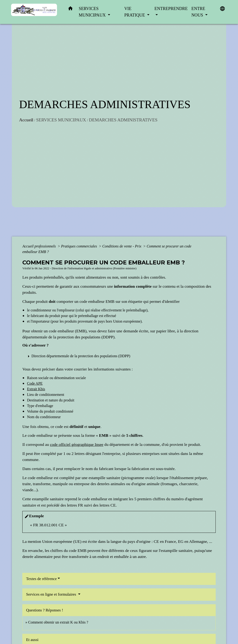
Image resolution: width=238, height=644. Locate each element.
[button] (70, 9)
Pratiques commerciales (79, 246)
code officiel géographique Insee (77, 444)
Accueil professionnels (40, 246)
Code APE (35, 383)
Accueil (26, 120)
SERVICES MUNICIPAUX (61, 120)
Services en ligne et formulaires (52, 594)
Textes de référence (41, 579)
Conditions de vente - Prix (122, 246)
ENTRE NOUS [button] (198, 12)
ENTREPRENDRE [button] (171, 9)
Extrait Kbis (36, 389)
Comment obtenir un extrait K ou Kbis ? (58, 622)
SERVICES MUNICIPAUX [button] (93, 12)
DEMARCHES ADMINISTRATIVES (123, 120)
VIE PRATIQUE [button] (135, 12)
